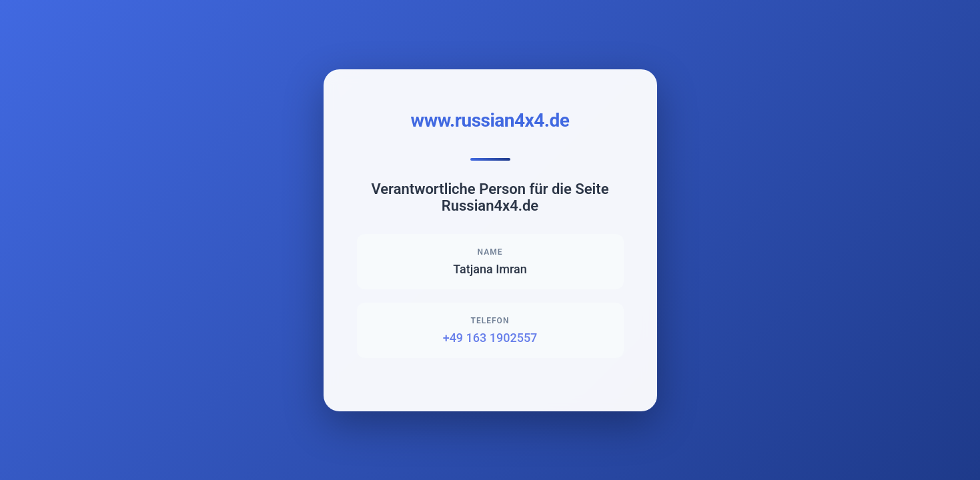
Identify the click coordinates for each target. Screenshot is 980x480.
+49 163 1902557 (490, 338)
